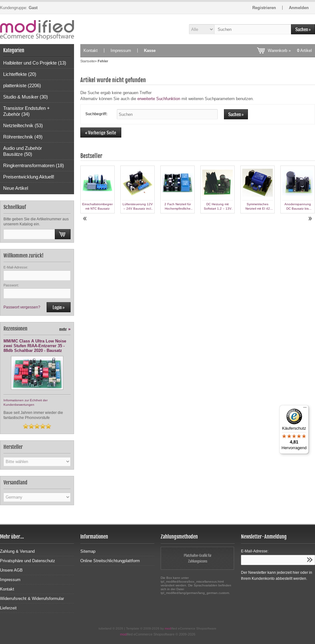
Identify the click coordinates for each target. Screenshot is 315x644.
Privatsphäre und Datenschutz (28, 561)
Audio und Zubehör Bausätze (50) (23, 151)
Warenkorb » (290, 51)
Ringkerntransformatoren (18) (34, 165)
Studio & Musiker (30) (26, 97)
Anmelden (299, 8)
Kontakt (91, 51)
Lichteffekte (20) (20, 74)
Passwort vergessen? (22, 307)
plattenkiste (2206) (22, 85)
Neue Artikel (16, 188)
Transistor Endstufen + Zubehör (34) (26, 111)
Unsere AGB (11, 570)
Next (310, 219)
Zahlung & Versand (17, 551)
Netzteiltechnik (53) (23, 125)
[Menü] (305, 409)
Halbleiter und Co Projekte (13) (35, 63)
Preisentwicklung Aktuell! (29, 177)
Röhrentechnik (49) (23, 137)
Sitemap (88, 551)
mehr (65, 329)
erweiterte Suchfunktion (159, 99)
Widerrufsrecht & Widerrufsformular (32, 599)
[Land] (37, 497)
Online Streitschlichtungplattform (110, 561)
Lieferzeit (8, 608)
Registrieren (264, 8)
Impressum (121, 51)
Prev (85, 219)
